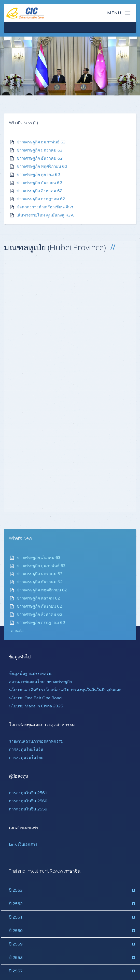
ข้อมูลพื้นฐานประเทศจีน (30, 673)
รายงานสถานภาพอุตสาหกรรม (36, 741)
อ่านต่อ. (18, 630)
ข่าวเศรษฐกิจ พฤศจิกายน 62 (42, 166)
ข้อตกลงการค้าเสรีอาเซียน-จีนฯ (45, 207)
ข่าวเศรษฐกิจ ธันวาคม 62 (40, 158)
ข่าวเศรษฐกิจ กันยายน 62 (39, 182)
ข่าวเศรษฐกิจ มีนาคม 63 (39, 557)
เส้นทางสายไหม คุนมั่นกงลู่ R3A (45, 215)
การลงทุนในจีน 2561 (28, 793)
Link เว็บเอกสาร (23, 844)
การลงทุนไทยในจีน (26, 749)
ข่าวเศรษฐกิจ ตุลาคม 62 (38, 174)
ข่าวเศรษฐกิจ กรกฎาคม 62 (41, 199)
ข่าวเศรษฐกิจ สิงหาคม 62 (39, 191)
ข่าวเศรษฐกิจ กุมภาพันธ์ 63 (41, 142)
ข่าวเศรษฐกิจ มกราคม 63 (40, 150)
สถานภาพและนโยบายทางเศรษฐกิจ (40, 682)
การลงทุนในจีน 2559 (28, 809)
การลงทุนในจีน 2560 (28, 801)
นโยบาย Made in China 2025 (36, 706)
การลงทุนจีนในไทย (26, 757)
